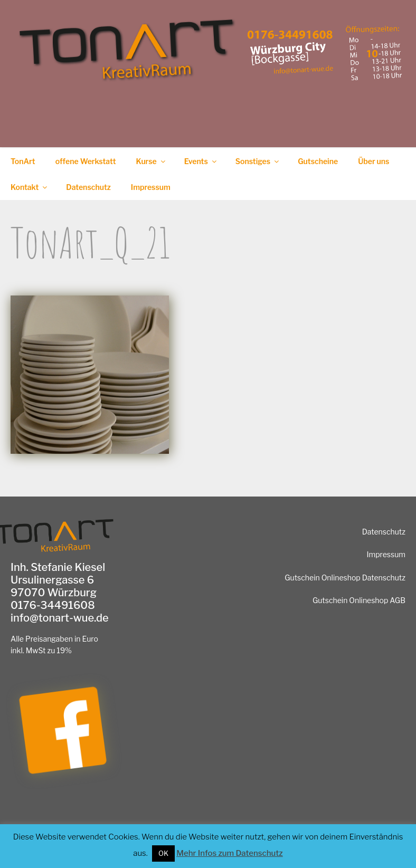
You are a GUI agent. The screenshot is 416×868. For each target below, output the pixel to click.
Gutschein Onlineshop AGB (359, 600)
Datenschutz (88, 187)
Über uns (374, 161)
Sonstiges (258, 161)
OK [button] (163, 853)
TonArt (23, 161)
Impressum (151, 187)
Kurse (152, 161)
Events (201, 161)
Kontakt (30, 187)
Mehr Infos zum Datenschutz (229, 853)
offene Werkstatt (86, 161)
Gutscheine (318, 161)
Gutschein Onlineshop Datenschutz (345, 578)
